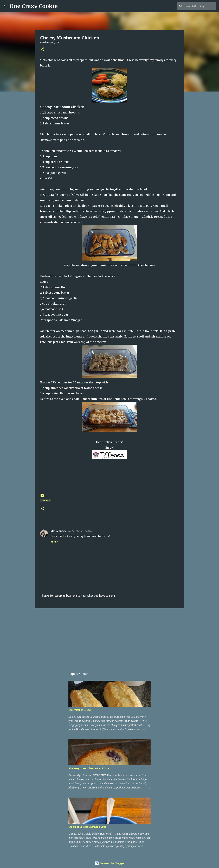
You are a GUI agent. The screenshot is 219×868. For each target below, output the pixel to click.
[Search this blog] (198, 6)
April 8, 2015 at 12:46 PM (80, 531)
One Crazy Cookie (34, 6)
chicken (46, 501)
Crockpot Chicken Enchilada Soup (87, 827)
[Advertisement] (109, 637)
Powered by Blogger (109, 863)
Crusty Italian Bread (80, 710)
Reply (54, 542)
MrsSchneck (58, 531)
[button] (42, 49)
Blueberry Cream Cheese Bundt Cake (89, 768)
